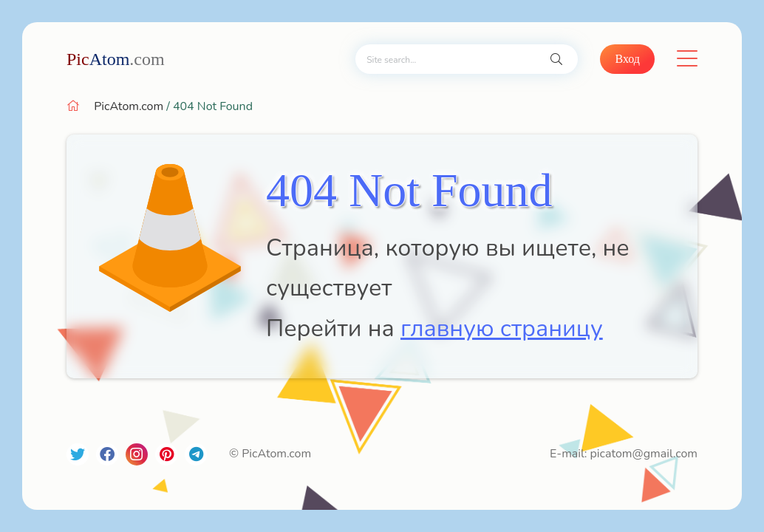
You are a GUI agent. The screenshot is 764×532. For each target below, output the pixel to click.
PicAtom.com (129, 106)
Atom (116, 59)
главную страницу (502, 328)
